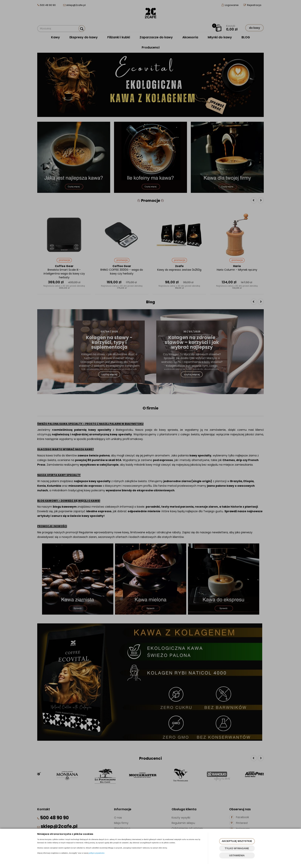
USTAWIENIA (237, 855)
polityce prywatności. (97, 853)
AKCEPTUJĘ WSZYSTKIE (237, 841)
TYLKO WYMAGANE (237, 848)
